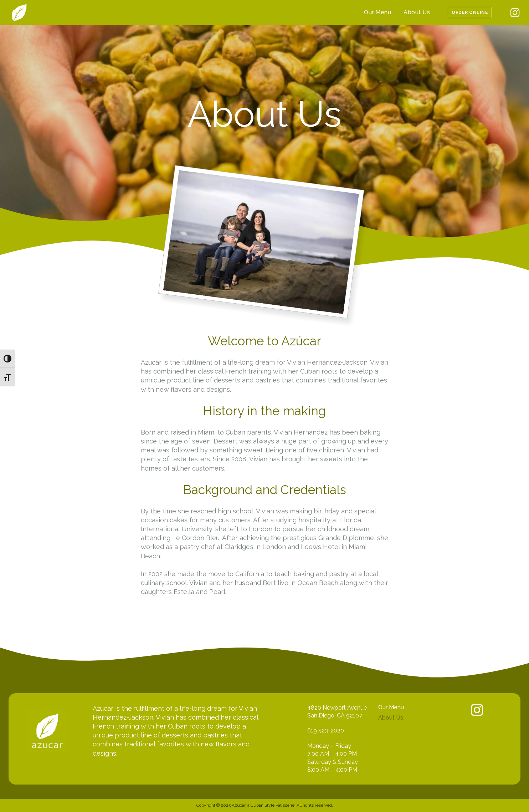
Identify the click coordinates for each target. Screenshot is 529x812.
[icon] (515, 14)
